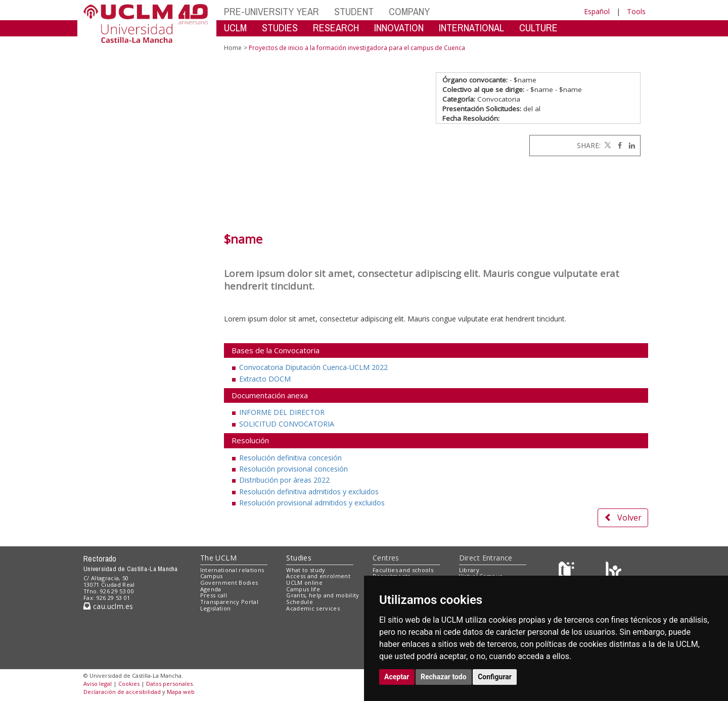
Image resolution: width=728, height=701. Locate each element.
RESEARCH (336, 28)
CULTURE (538, 28)
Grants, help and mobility (323, 595)
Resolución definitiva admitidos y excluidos (309, 492)
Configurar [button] (495, 677)
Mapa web (181, 692)
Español (597, 11)
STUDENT (354, 11)
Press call (214, 595)
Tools (636, 11)
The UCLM (218, 558)
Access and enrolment (318, 576)
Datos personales (169, 684)
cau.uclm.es (108, 606)
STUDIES (280, 28)
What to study (306, 570)
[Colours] (613, 572)
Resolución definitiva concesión (290, 458)
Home (233, 48)
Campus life (303, 589)
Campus (212, 576)
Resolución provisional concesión (293, 469)
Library (469, 570)
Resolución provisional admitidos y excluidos (312, 503)
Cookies (129, 684)
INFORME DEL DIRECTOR (282, 412)
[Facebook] (617, 145)
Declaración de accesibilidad (122, 692)
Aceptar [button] (397, 677)
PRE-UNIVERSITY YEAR (271, 11)
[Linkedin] (629, 145)
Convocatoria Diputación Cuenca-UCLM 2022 (313, 367)
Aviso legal (98, 684)
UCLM (235, 28)
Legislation (216, 608)
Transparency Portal (229, 602)
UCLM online (304, 582)
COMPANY (409, 11)
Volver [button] (623, 518)
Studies (299, 558)
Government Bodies (229, 582)
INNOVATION (399, 28)
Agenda (211, 589)
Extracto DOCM (265, 379)
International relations (232, 570)
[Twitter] (607, 145)
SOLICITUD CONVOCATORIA (287, 424)
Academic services (313, 608)
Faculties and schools (403, 570)
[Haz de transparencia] (568, 572)
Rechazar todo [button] (444, 677)
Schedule (300, 602)
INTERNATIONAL (471, 28)
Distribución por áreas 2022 (284, 480)
